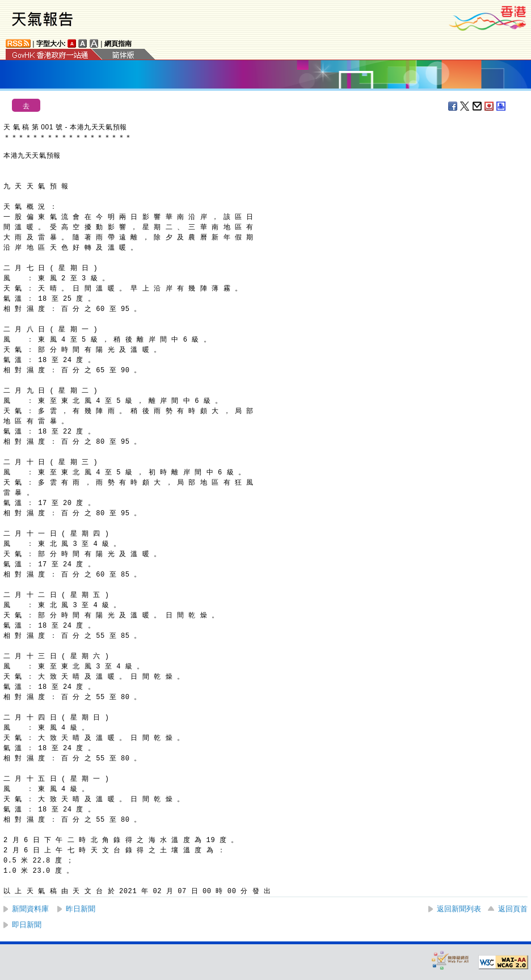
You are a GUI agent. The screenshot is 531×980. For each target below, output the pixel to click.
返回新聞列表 (459, 909)
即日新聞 (27, 925)
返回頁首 (513, 909)
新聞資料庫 (30, 909)
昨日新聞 (81, 909)
